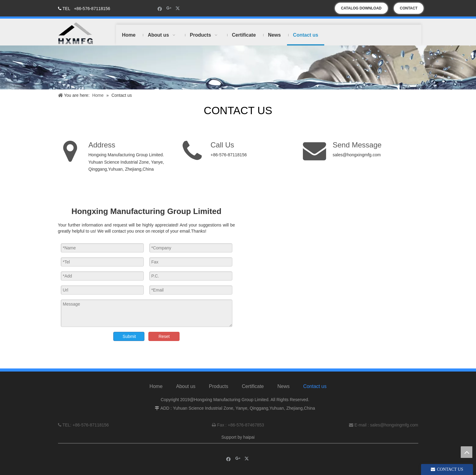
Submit (129, 336)
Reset (164, 336)
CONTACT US (409, 10)
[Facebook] (160, 8)
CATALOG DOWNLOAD (361, 8)
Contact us (315, 386)
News (283, 386)
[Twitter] (178, 8)
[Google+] (169, 8)
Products (218, 386)
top (467, 452)
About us (186, 386)
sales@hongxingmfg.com (357, 155)
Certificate (253, 386)
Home (156, 386)
